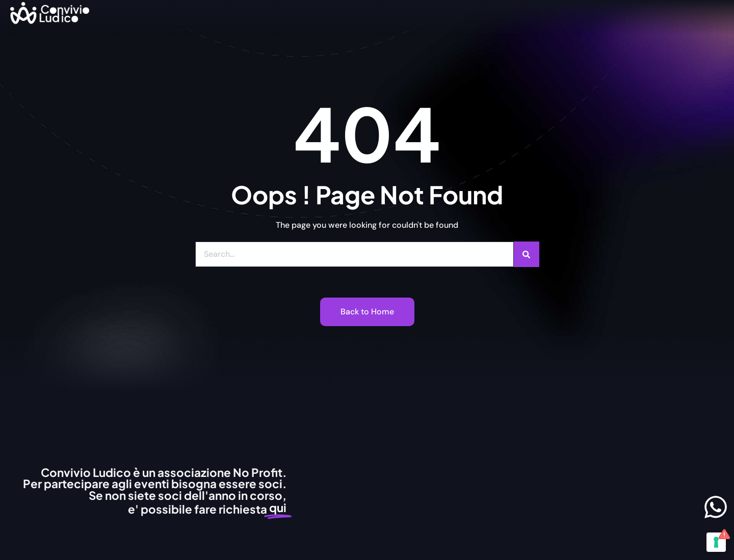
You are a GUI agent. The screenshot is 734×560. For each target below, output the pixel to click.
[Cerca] (527, 254)
